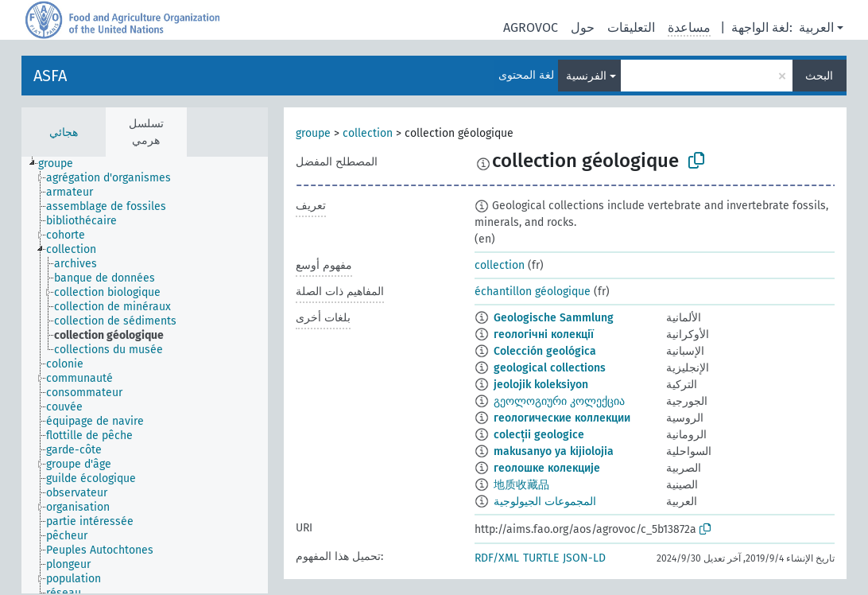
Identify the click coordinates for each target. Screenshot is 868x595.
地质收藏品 (521, 485)
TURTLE (541, 558)
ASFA (50, 76)
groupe (313, 133)
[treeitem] (62, 164)
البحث (819, 76)
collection (368, 133)
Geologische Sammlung (554, 318)
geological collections (550, 368)
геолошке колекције (547, 468)
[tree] (145, 375)
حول (583, 27)
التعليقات (631, 27)
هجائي (64, 132)
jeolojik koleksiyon (541, 385)
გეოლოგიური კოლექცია (559, 401)
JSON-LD (584, 558)
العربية (816, 27)
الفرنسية (586, 76)
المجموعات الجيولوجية (545, 502)
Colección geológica (545, 351)
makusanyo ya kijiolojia (554, 451)
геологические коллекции (562, 418)
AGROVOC (531, 27)
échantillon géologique (533, 292)
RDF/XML (497, 558)
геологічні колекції (544, 334)
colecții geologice (539, 435)
